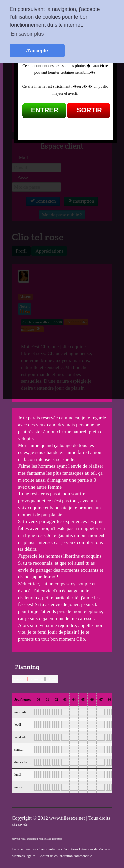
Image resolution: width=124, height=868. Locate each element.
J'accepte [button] (37, 51)
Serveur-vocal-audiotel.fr (25, 839)
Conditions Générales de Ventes (85, 849)
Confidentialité (49, 849)
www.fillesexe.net (67, 818)
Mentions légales (24, 856)
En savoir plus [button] (27, 34)
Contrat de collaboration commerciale (65, 856)
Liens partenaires (24, 849)
